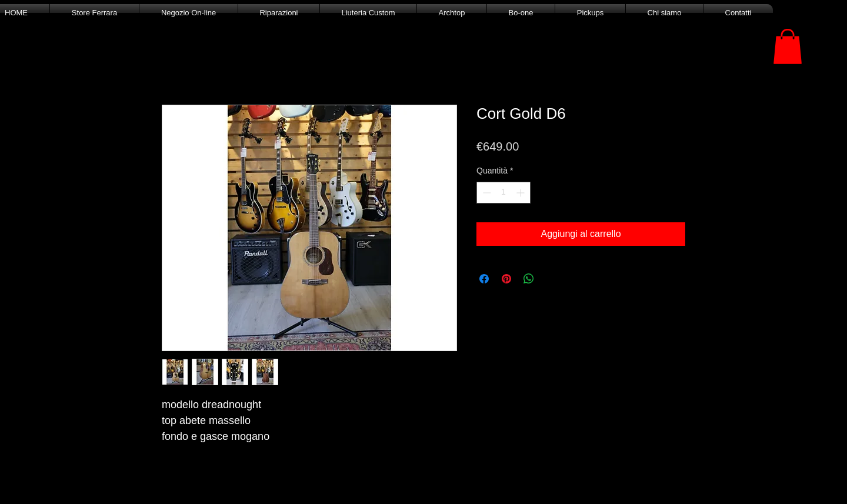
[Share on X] (551, 279)
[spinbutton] (503, 193)
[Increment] (521, 193)
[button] (788, 46)
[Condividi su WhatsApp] (529, 279)
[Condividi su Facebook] (484, 279)
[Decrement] (486, 193)
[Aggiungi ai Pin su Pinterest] (506, 279)
